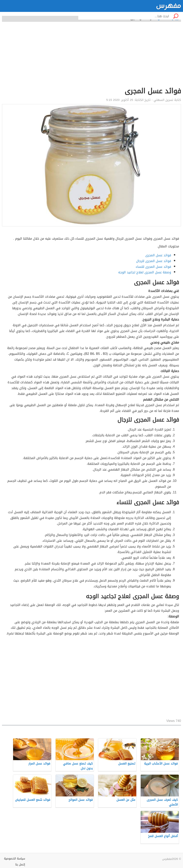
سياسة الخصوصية (15, 859)
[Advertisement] (91, 56)
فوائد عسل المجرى (158, 255)
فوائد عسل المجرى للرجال (154, 261)
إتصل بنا (20, 865)
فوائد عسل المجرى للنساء (153, 267)
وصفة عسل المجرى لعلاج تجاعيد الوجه (145, 272)
